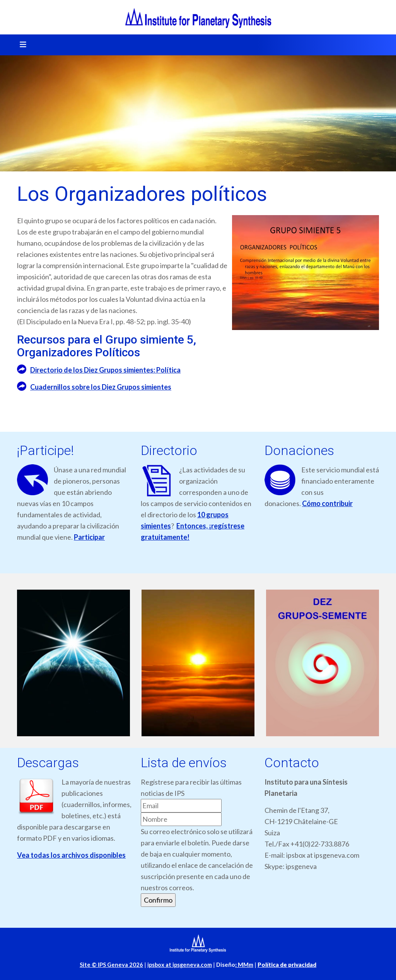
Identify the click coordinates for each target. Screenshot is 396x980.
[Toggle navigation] (20, 45)
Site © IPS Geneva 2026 (111, 965)
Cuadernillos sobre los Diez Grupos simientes (101, 387)
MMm (244, 965)
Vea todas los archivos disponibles (71, 855)
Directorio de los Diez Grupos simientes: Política (105, 370)
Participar (89, 537)
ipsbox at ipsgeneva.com (180, 965)
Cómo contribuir (327, 503)
